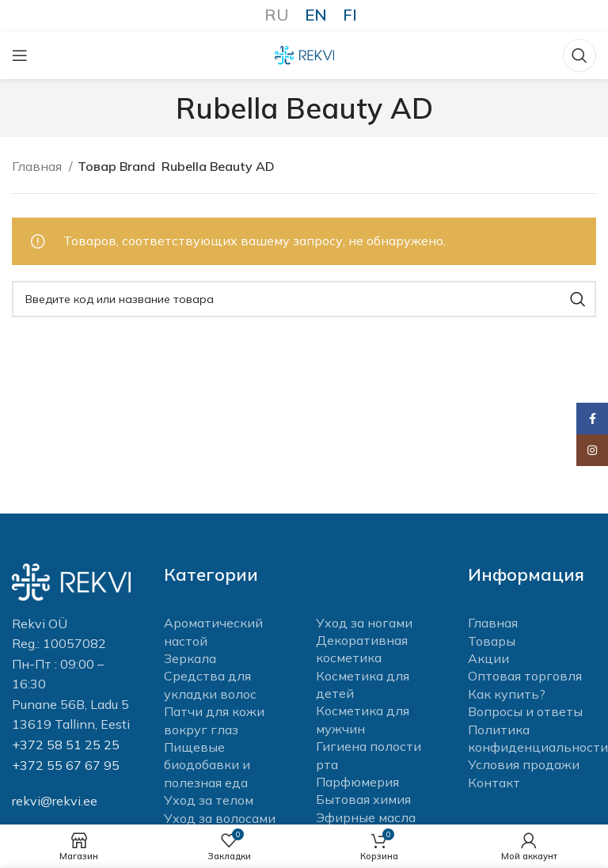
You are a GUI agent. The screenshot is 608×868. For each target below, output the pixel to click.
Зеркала (190, 658)
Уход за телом (209, 800)
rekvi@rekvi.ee (55, 801)
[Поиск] (579, 55)
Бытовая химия (363, 799)
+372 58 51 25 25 (66, 745)
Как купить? (507, 694)
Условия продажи (524, 764)
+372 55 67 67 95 (66, 765)
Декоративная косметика (362, 649)
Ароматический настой (213, 631)
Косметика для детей (363, 684)
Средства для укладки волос (210, 684)
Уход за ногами (364, 623)
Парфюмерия (357, 782)
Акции (488, 658)
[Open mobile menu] (20, 55)
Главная (38, 166)
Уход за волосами (220, 818)
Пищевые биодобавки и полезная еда (207, 765)
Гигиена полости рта (369, 755)
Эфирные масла (366, 817)
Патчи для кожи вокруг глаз (214, 720)
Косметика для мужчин (363, 719)
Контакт (494, 783)
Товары (492, 641)
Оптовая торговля (525, 676)
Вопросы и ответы (525, 711)
